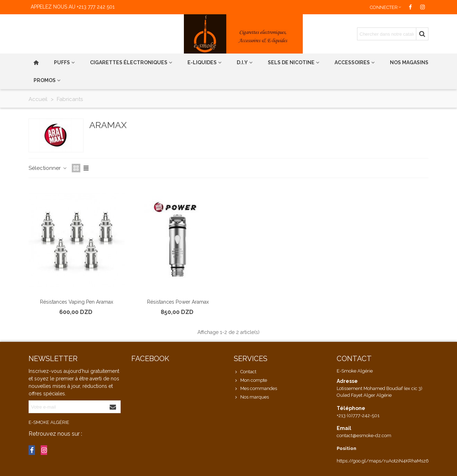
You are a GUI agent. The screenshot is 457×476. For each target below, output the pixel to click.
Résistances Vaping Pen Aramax (77, 302)
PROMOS (45, 80)
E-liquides (202, 62)
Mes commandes (255, 389)
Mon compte (250, 380)
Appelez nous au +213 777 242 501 (73, 7)
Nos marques (251, 397)
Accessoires (352, 62)
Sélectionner (48, 168)
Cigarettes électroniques (129, 62)
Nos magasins (409, 62)
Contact (245, 372)
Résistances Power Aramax (178, 302)
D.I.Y (242, 62)
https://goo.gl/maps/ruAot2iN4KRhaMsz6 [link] (383, 461)
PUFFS (62, 62)
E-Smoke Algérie (49, 422)
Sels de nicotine (291, 62)
